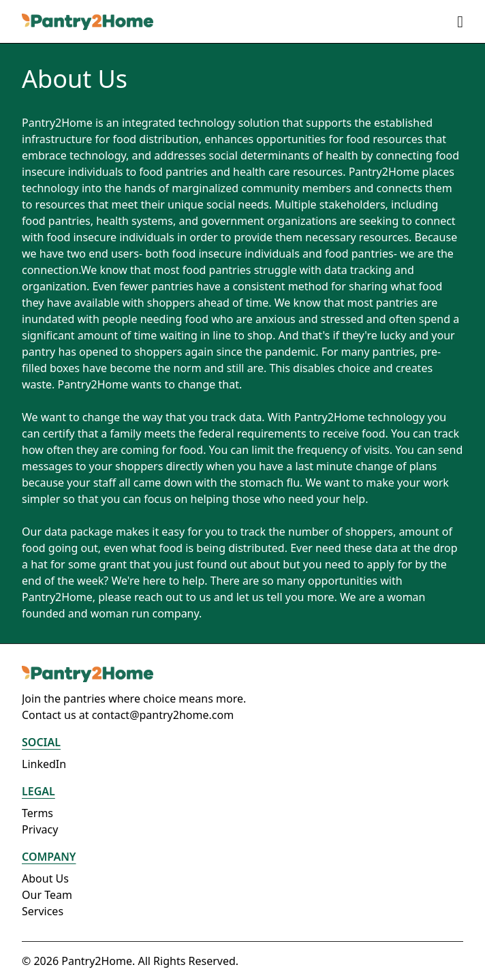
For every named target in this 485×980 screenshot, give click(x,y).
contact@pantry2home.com (163, 715)
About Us (45, 878)
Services (43, 911)
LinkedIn (44, 764)
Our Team (47, 895)
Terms (37, 813)
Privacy (40, 829)
